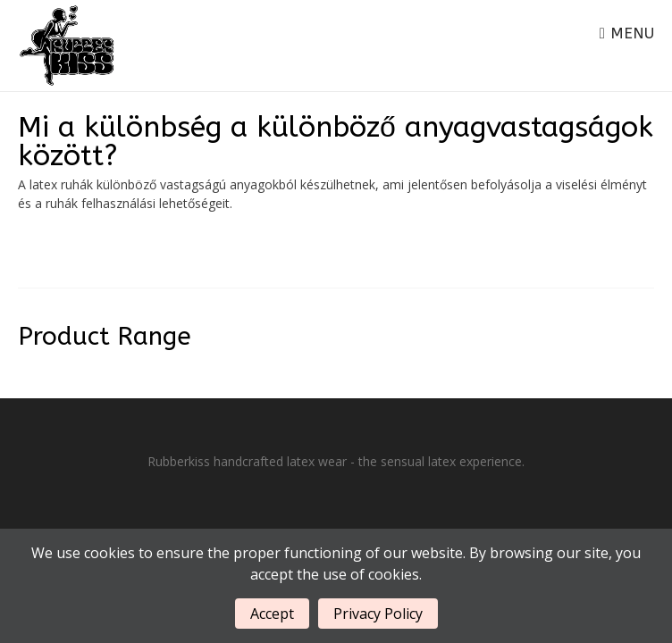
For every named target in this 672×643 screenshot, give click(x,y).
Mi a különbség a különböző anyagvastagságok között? (336, 142)
